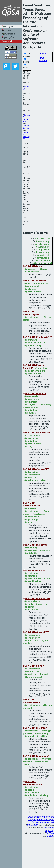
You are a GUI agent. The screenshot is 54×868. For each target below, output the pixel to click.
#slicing (29, 637)
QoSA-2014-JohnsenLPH (36, 629)
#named (29, 767)
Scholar (43, 60)
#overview (31, 581)
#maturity (30, 553)
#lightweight (32, 550)
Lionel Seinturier (27, 128)
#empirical (43, 286)
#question (30, 300)
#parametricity (33, 376)
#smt (47, 609)
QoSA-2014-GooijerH (35, 424)
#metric (44, 705)
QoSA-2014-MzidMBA (35, 759)
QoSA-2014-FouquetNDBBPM (33, 814)
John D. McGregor (27, 149)
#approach (31, 539)
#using (28, 477)
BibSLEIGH (32, 856)
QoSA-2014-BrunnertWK (37, 463)
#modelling (42, 272)
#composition (32, 702)
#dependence (32, 632)
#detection (31, 320)
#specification (33, 612)
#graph (29, 635)
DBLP (43, 58)
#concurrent (31, 761)
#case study (43, 283)
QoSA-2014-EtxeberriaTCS (38, 368)
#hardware (31, 370)
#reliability (31, 584)
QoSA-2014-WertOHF (35, 311)
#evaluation (42, 277)
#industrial (31, 432)
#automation (41, 314)
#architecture (43, 269)
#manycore (31, 435)
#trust (43, 300)
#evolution (43, 288)
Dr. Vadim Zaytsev (49, 860)
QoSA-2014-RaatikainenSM (32, 535)
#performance (43, 275)
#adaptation (43, 280)
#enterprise (31, 469)
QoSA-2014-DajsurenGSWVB (32, 732)
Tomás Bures (27, 138)
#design (29, 820)
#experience (43, 291)
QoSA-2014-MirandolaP (36, 787)
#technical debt (33, 708)
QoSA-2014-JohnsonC (35, 601)
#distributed (32, 823)
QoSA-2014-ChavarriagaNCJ (32, 344)
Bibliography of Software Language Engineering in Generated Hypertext (41, 850)
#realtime (30, 443)
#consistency (32, 668)
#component (32, 317)
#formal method (43, 294)
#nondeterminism (35, 373)
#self (44, 511)
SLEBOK (50, 864)
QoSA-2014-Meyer (33, 297)
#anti (28, 314)
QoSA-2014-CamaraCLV (36, 500)
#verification (32, 302)
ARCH (43, 53)
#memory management (37, 437)
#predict (45, 581)
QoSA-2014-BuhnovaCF (36, 576)
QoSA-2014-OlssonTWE (36, 663)
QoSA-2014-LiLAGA (34, 697)
